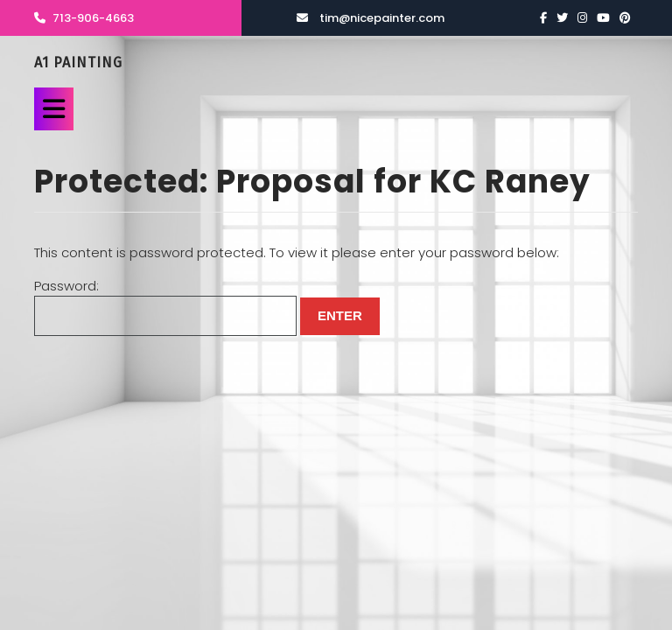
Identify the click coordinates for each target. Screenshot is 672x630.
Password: (165, 307)
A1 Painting (78, 63)
